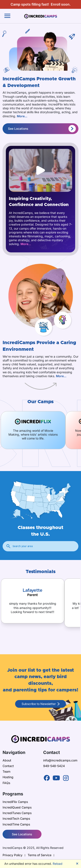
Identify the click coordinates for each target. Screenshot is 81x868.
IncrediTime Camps (16, 824)
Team (6, 771)
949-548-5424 (54, 766)
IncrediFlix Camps (15, 802)
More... (22, 116)
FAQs (6, 783)
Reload (58, 864)
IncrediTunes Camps (17, 813)
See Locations (42, 129)
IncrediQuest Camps (17, 807)
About (7, 760)
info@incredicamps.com (60, 760)
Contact (8, 766)
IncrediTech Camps (16, 818)
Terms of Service (40, 855)
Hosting (8, 777)
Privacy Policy (13, 855)
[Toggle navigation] (7, 16)
